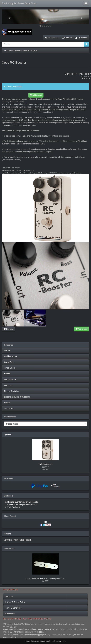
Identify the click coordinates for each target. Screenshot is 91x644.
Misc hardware (10, 379)
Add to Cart (36, 95)
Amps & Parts (10, 368)
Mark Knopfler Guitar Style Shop (19, 3)
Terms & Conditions (13, 608)
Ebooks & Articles (11, 391)
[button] (8, 17)
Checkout (67, 38)
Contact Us (10, 614)
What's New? (9, 549)
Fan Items (8, 385)
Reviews (8, 329)
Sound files (9, 408)
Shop (11, 50)
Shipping (9, 596)
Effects (18, 50)
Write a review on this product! (19, 540)
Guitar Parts (9, 362)
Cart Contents (51, 38)
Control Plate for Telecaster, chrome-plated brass (46, 578)
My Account (81, 38)
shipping (88, 78)
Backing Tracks (10, 356)
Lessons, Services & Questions (17, 397)
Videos (7, 403)
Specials (8, 434)
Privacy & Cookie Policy (15, 602)
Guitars (7, 350)
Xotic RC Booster (30, 50)
